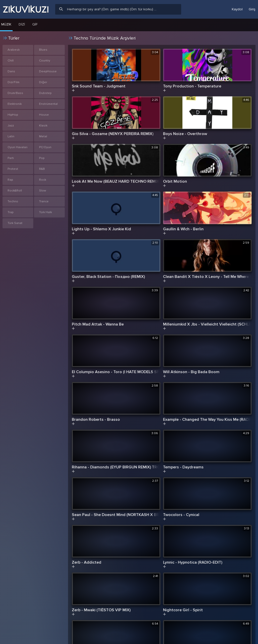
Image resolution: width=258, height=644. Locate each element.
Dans (11, 71)
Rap (10, 180)
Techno (13, 201)
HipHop (13, 115)
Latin (11, 136)
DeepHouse (48, 71)
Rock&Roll (15, 191)
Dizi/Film (13, 82)
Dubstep (45, 93)
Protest (13, 169)
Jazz (11, 126)
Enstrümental (48, 104)
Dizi (22, 24)
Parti (11, 158)
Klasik (43, 126)
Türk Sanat (15, 223)
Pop (42, 158)
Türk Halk (45, 212)
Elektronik (15, 104)
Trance (44, 201)
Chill (11, 61)
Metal (43, 136)
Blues (43, 50)
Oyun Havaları (18, 147)
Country (45, 61)
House (44, 115)
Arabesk (14, 50)
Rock (43, 180)
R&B (42, 169)
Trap (10, 212)
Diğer (43, 82)
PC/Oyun (45, 147)
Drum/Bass (15, 93)
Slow (43, 191)
